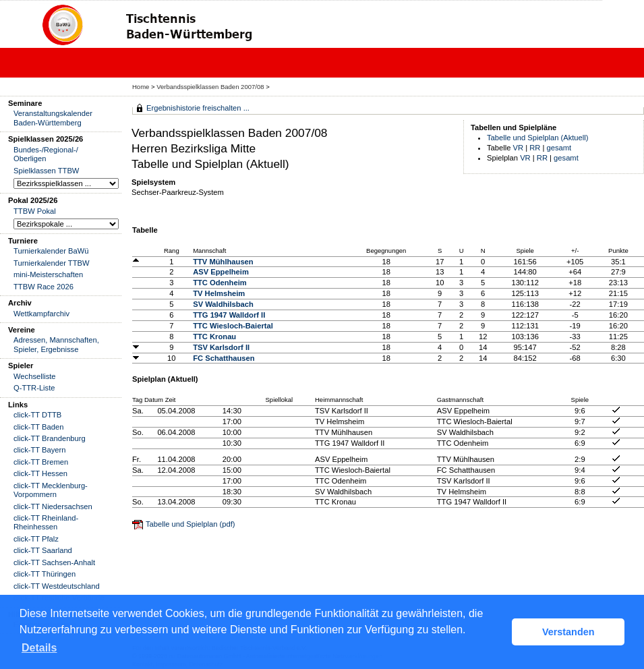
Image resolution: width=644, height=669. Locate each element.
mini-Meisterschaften (48, 274)
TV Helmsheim (219, 293)
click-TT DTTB (37, 415)
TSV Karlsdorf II (221, 347)
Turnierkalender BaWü (51, 251)
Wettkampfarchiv (41, 314)
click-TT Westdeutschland (57, 586)
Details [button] (39, 648)
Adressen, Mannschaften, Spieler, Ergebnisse (56, 344)
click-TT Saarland (43, 550)
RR (535, 148)
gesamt (559, 148)
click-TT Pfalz (36, 539)
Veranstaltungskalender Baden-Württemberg (53, 118)
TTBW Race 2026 (43, 287)
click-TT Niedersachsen (53, 506)
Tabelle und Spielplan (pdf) (190, 524)
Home (141, 87)
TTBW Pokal (35, 211)
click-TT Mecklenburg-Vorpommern (51, 490)
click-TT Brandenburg (50, 438)
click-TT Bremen (41, 462)
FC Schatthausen (224, 358)
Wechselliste (35, 376)
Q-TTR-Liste (34, 388)
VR (519, 148)
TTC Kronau (214, 337)
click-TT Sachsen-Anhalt (54, 562)
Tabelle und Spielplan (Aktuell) (538, 138)
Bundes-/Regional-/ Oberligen (46, 154)
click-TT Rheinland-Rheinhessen (46, 522)
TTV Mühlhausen (223, 262)
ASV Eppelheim (221, 272)
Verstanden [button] (568, 632)
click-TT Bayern (40, 450)
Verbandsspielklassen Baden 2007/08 (211, 87)
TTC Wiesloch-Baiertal (233, 326)
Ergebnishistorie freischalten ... (198, 108)
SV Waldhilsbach (223, 304)
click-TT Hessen (40, 473)
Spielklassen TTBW (46, 171)
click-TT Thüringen (45, 574)
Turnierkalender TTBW (52, 263)
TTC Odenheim (220, 283)
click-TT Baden (38, 427)
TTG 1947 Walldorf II (229, 315)
